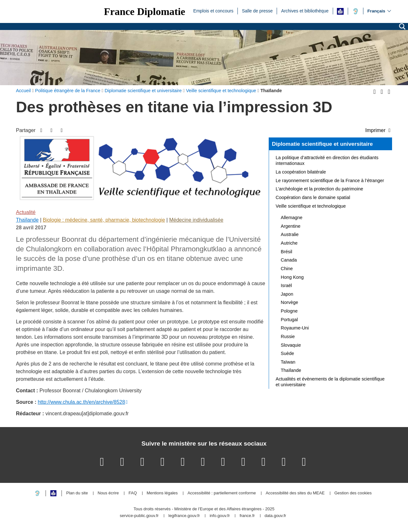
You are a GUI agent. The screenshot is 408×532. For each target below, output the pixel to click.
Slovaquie (291, 345)
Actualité (26, 212)
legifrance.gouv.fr (184, 516)
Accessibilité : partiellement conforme (222, 493)
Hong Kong (292, 277)
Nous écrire (108, 493)
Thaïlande (27, 220)
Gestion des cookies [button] (353, 493)
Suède (288, 353)
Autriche (289, 243)
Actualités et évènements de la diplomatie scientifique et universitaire (330, 382)
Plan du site (77, 493)
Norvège (289, 302)
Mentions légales (162, 493)
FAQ (133, 493)
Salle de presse (257, 11)
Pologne (289, 311)
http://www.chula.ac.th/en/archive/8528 (81, 402)
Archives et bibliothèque (305, 11)
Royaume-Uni (295, 328)
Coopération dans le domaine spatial (313, 197)
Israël (286, 285)
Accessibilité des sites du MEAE (295, 493)
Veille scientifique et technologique (311, 206)
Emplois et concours (213, 11)
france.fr (247, 516)
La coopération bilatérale (301, 172)
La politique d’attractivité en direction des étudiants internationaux (327, 160)
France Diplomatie (145, 11)
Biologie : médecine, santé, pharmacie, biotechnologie (104, 220)
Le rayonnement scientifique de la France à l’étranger (330, 181)
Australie (290, 234)
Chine (287, 269)
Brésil (287, 252)
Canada (289, 260)
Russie (288, 336)
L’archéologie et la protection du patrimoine (319, 189)
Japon (287, 294)
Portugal (289, 320)
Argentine (291, 226)
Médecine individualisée (196, 220)
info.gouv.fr (220, 516)
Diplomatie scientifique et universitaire (322, 144)
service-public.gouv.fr (139, 516)
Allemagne (292, 218)
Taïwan (288, 362)
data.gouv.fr (275, 516)
